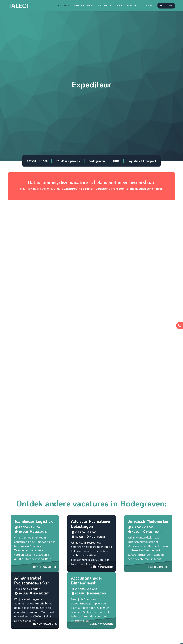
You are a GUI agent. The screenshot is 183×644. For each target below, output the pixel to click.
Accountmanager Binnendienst (87, 580)
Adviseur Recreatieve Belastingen (90, 524)
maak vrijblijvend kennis (146, 189)
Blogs (119, 6)
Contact (149, 6)
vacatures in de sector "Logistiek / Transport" (95, 189)
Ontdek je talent (84, 6)
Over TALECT (105, 6)
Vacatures (64, 6)
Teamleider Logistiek (33, 521)
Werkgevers (134, 6)
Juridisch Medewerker (148, 521)
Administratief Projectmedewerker (32, 580)
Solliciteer (166, 6)
